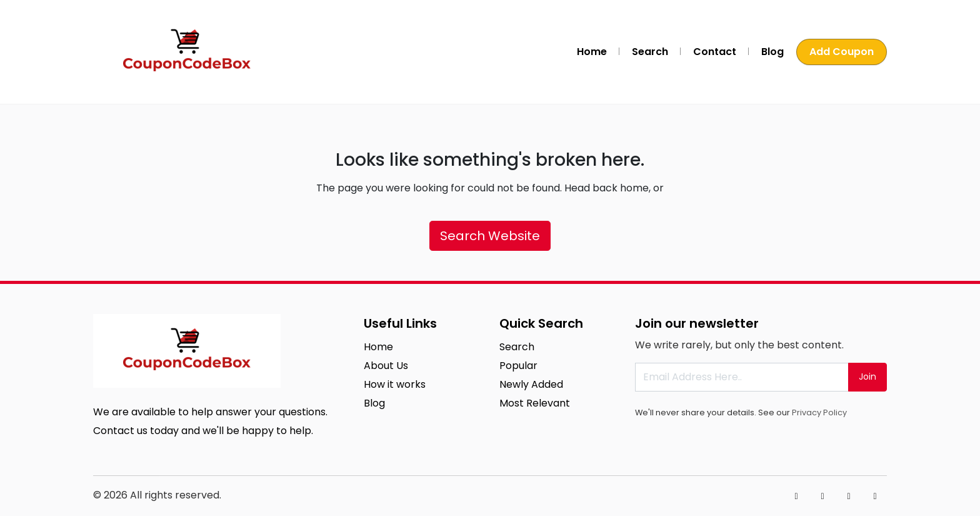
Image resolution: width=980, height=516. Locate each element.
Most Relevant (535, 403)
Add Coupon (842, 52)
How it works (395, 384)
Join (867, 377)
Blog (772, 52)
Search (650, 52)
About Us (386, 366)
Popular (518, 366)
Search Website (490, 236)
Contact (715, 52)
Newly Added (531, 384)
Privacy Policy (819, 412)
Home (592, 52)
